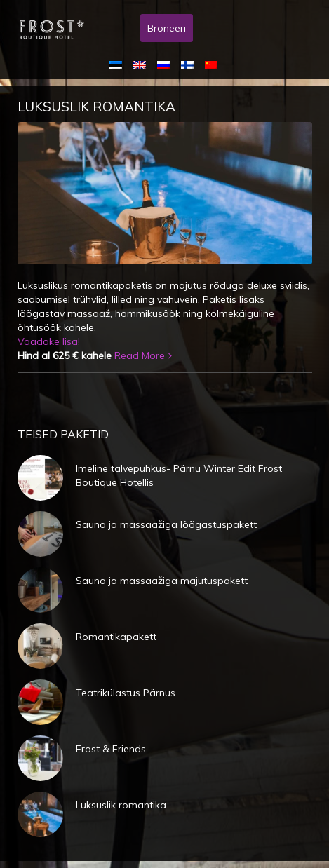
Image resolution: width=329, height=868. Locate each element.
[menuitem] (119, 65)
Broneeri (167, 28)
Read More (140, 355)
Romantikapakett (116, 637)
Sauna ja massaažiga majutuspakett (162, 581)
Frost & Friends (111, 749)
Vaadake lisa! (49, 341)
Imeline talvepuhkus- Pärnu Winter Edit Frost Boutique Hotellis (179, 475)
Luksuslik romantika (96, 107)
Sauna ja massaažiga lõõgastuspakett (166, 524)
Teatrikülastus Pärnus (126, 693)
